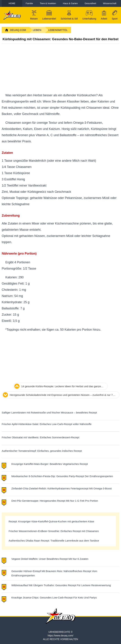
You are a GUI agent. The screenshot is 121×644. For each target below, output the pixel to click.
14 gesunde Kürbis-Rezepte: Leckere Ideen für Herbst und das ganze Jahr (61, 387)
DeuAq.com (18, 30)
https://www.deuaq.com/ (61, 636)
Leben (37, 30)
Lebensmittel (58, 30)
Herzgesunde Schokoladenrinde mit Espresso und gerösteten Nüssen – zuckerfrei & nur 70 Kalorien (62, 395)
